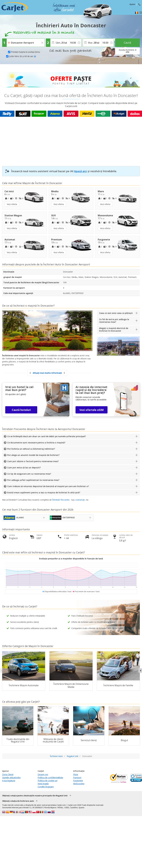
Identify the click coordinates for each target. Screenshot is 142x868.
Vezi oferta (12, 204)
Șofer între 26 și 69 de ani (23, 56)
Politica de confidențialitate (50, 777)
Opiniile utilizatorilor (11, 777)
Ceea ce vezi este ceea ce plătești (116, 313)
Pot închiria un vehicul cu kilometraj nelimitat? (31, 449)
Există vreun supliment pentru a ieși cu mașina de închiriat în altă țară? (44, 493)
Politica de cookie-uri (48, 781)
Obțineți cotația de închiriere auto (18, 801)
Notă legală (43, 784)
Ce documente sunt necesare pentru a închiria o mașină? (36, 443)
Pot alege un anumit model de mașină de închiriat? (33, 455)
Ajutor (132, 4)
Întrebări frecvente (61, 500)
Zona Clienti (8, 774)
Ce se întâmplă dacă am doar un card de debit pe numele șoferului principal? (47, 436)
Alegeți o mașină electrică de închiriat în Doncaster (114, 329)
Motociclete (79, 784)
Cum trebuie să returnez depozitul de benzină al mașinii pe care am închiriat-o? (48, 486)
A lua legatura (9, 781)
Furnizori (77, 777)
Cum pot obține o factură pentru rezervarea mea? (33, 461)
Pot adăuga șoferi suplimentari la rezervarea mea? (33, 480)
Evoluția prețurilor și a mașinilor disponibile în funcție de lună (71, 559)
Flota (76, 774)
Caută (127, 43)
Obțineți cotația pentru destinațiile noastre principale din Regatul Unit (35, 796)
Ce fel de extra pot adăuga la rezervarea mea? (114, 321)
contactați (80, 500)
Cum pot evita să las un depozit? (24, 468)
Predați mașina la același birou (26, 52)
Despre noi (43, 774)
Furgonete (78, 781)
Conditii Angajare (46, 787)
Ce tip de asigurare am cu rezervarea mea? (29, 474)
